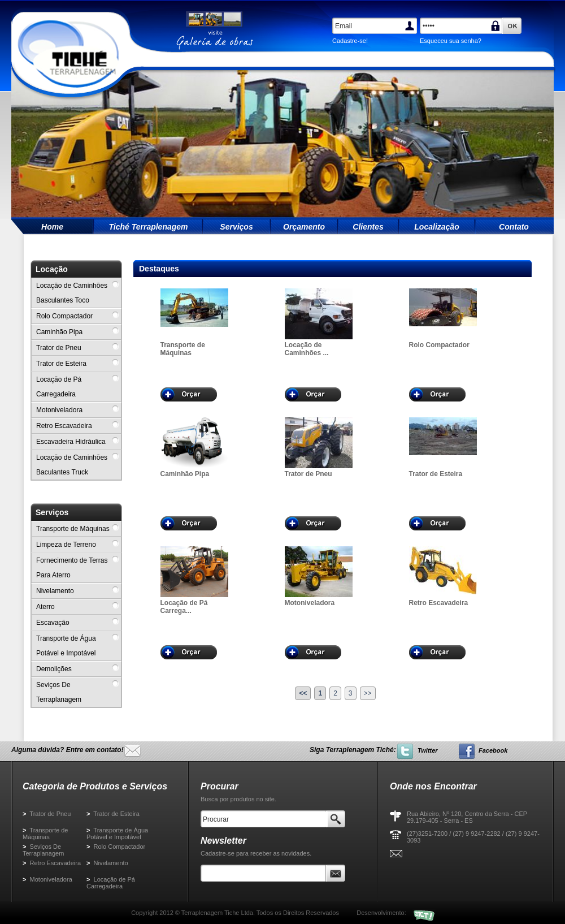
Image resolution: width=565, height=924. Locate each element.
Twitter (428, 750)
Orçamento (304, 227)
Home (52, 227)
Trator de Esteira (113, 814)
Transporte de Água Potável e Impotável (117, 834)
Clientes (368, 227)
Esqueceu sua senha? (451, 41)
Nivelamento (107, 863)
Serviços (236, 227)
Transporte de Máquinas (45, 834)
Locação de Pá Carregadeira (111, 883)
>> (368, 693)
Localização (436, 227)
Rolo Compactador (116, 847)
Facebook (493, 750)
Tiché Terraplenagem (148, 227)
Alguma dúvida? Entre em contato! (68, 750)
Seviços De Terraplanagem (43, 850)
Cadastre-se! (350, 41)
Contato (514, 227)
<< (303, 693)
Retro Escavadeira (52, 863)
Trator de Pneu (47, 814)
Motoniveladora (47, 879)
